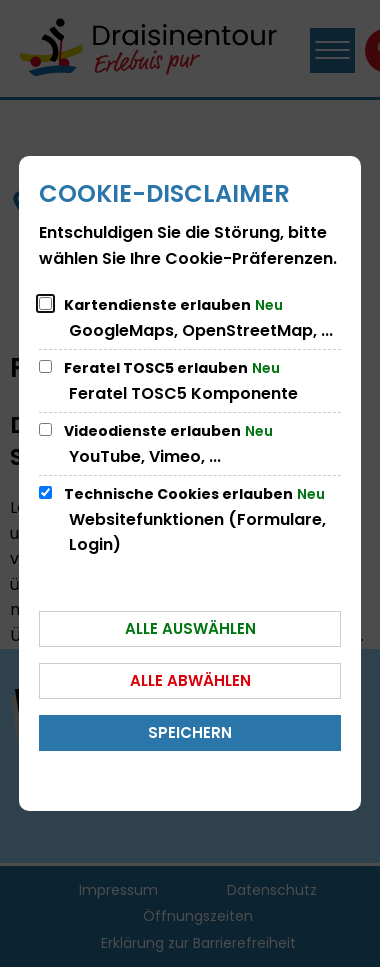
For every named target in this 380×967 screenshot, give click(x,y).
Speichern (190, 732)
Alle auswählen (190, 628)
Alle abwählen (190, 680)
